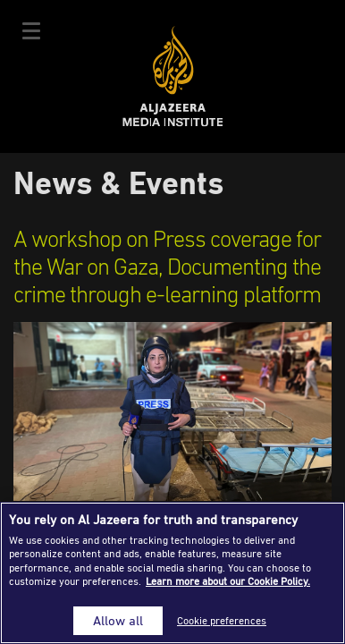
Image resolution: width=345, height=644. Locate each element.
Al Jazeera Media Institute (173, 76)
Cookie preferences (222, 620)
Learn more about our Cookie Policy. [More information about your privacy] (228, 581)
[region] (172, 573)
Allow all (118, 620)
